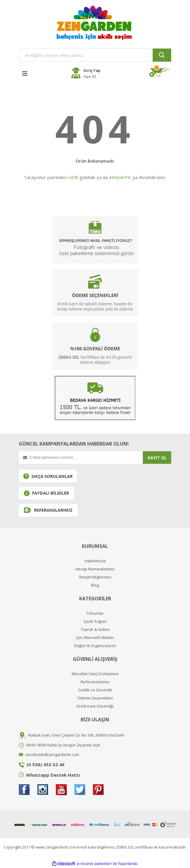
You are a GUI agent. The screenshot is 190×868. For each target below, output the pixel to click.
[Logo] (95, 23)
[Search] (95, 55)
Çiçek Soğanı (95, 621)
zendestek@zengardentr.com (52, 755)
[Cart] (160, 72)
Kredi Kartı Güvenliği (95, 706)
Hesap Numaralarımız (95, 569)
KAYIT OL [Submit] (157, 458)
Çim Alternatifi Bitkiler (95, 638)
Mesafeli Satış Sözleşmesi (95, 674)
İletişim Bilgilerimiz (95, 577)
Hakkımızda (95, 561)
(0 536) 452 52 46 (46, 764)
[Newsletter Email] (81, 458)
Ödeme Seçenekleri (95, 698)
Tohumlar (95, 613)
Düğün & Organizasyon (95, 646)
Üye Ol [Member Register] (90, 76)
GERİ (73, 177)
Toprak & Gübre (95, 630)
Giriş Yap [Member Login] (92, 70)
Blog (95, 585)
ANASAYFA (120, 177)
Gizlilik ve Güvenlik (95, 690)
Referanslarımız (95, 682)
